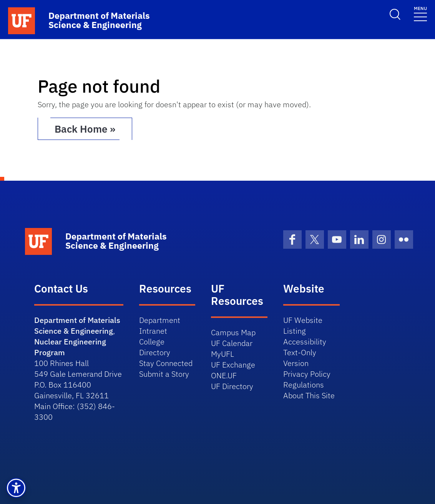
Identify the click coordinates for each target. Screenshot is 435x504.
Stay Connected (166, 363)
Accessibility (305, 342)
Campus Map (233, 332)
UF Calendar (232, 343)
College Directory (155, 347)
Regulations (304, 385)
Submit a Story (164, 374)
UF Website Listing (303, 325)
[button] (16, 488)
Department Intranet (160, 325)
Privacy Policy (307, 374)
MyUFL (222, 354)
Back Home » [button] (85, 129)
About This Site (309, 395)
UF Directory (232, 386)
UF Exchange (233, 365)
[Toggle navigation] (420, 13)
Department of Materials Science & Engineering (77, 325)
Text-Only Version (300, 358)
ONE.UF (224, 375)
